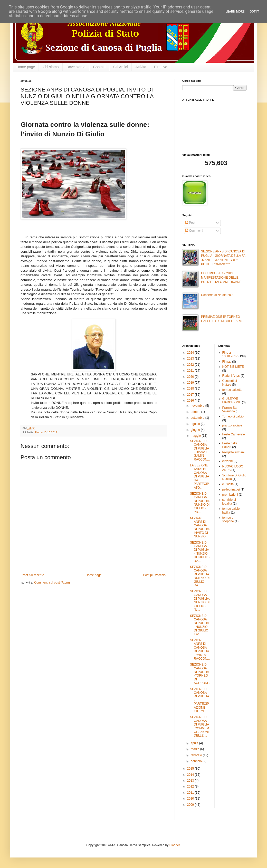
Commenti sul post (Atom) (52, 583)
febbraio (197, 755)
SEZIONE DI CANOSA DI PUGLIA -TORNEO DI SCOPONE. (200, 674)
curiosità (228, 484)
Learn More (235, 12)
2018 (191, 389)
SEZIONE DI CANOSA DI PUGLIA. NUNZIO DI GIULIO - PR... (200, 503)
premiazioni (230, 495)
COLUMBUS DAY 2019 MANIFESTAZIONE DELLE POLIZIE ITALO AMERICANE (221, 278)
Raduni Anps (231, 376)
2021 (191, 371)
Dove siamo (76, 67)
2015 (191, 769)
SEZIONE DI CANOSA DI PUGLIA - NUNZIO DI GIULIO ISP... (199, 625)
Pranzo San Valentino (230, 410)
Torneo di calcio (233, 416)
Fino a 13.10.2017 (46, 432)
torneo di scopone (228, 519)
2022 (191, 365)
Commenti (194, 231)
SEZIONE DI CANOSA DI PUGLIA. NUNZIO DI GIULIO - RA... (200, 576)
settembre (198, 418)
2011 (191, 793)
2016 (191, 401)
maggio (196, 436)
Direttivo (161, 67)
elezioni (228, 461)
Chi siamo (51, 67)
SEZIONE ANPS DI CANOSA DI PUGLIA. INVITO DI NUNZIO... (200, 527)
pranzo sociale (232, 425)
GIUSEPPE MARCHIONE (232, 401)
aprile (195, 743)
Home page (26, 67)
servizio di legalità (229, 502)
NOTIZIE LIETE (233, 367)
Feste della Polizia (230, 445)
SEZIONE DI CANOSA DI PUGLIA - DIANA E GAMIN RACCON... (200, 450)
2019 (191, 383)
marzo (196, 749)
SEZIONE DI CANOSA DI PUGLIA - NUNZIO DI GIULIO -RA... (200, 552)
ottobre (196, 412)
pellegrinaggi (231, 489)
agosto (196, 424)
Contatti (99, 67)
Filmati (227, 362)
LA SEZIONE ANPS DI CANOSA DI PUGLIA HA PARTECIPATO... (199, 476)
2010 (191, 799)
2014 (191, 775)
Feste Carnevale (234, 434)
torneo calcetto (232, 390)
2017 (191, 395)
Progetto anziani (233, 452)
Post (190, 223)
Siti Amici (121, 67)
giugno (196, 430)
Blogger (175, 845)
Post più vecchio (154, 575)
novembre (198, 406)
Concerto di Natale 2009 (218, 295)
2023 (191, 359)
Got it (254, 12)
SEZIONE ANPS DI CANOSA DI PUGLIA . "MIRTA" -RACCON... (200, 649)
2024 (191, 353)
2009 (191, 805)
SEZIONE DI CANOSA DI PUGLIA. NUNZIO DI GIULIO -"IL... (200, 600)
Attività (141, 67)
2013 (191, 781)
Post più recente (33, 575)
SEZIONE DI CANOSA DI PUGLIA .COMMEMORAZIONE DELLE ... (200, 726)
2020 (191, 377)
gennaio (197, 761)
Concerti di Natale (230, 383)
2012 (191, 787)
